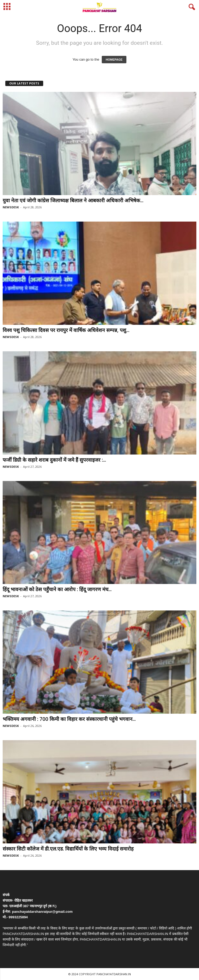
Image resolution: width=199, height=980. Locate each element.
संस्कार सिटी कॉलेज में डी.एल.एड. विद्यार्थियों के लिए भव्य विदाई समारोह (68, 849)
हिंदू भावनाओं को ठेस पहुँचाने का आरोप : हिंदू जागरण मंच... (57, 589)
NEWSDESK (11, 207)
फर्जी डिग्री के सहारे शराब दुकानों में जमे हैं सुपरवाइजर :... (54, 460)
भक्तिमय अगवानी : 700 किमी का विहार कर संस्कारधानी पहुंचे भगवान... (69, 719)
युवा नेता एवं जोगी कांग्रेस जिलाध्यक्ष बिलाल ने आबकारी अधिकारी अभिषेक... (73, 200)
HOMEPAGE (114, 60)
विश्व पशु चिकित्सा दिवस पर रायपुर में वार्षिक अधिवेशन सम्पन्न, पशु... (66, 330)
